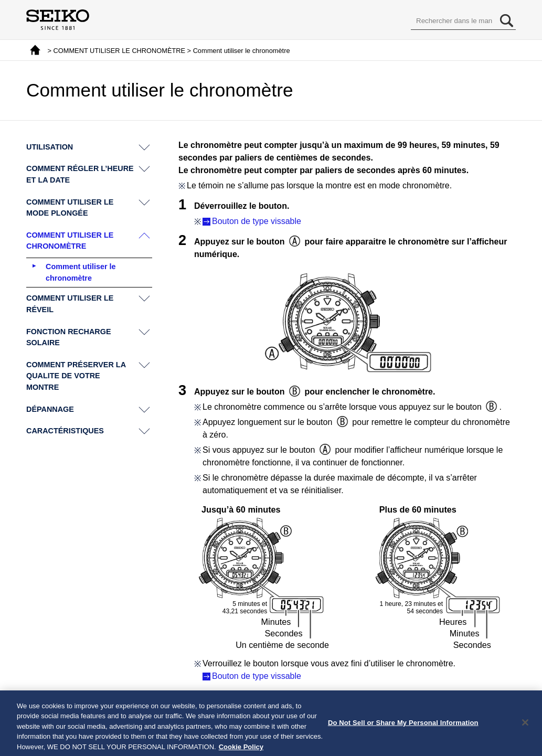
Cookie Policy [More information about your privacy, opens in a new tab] (241, 750)
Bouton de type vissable (257, 221)
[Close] (525, 726)
